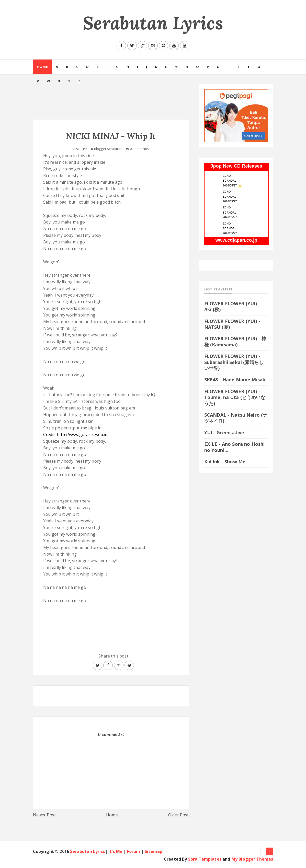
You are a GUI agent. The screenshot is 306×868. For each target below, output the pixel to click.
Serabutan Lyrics (153, 23)
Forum (134, 851)
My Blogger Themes (252, 859)
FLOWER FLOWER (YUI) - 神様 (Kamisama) (235, 341)
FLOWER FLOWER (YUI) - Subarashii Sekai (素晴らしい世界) (234, 362)
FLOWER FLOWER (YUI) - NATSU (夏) (232, 324)
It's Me (115, 851)
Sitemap (154, 851)
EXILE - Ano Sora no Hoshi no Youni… (235, 447)
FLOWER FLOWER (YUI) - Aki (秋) (232, 306)
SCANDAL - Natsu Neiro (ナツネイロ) (236, 418)
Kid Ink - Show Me (225, 462)
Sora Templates (205, 859)
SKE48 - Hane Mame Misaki (236, 380)
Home (42, 67)
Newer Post (44, 815)
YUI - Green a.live (224, 432)
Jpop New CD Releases (236, 166)
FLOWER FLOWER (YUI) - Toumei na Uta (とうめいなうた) (235, 397)
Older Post (179, 815)
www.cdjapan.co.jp (236, 240)
